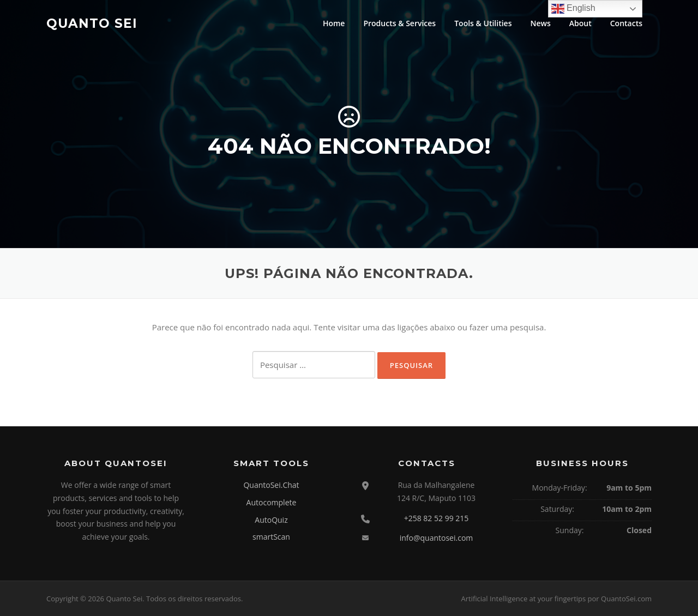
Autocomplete (272, 502)
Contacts (626, 23)
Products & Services (399, 23)
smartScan (271, 537)
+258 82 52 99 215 (437, 518)
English (573, 9)
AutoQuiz (271, 520)
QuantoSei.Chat (271, 485)
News (541, 23)
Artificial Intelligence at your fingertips (523, 599)
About (580, 23)
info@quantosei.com (437, 538)
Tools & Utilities (483, 23)
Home (334, 23)
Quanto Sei (92, 23)
